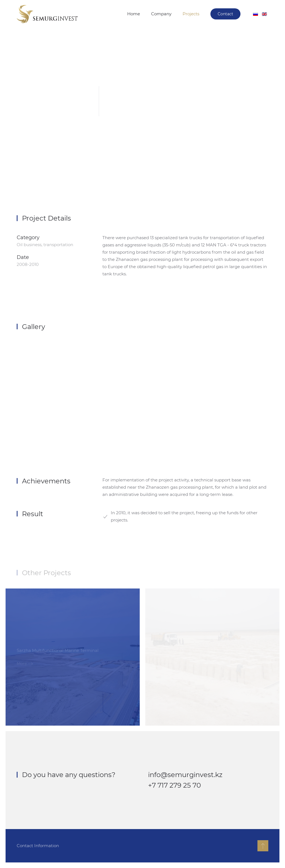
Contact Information (38, 846)
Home (134, 14)
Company (161, 14)
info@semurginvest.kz (185, 775)
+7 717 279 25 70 (175, 785)
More (22, 664)
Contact (225, 14)
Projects (191, 14)
